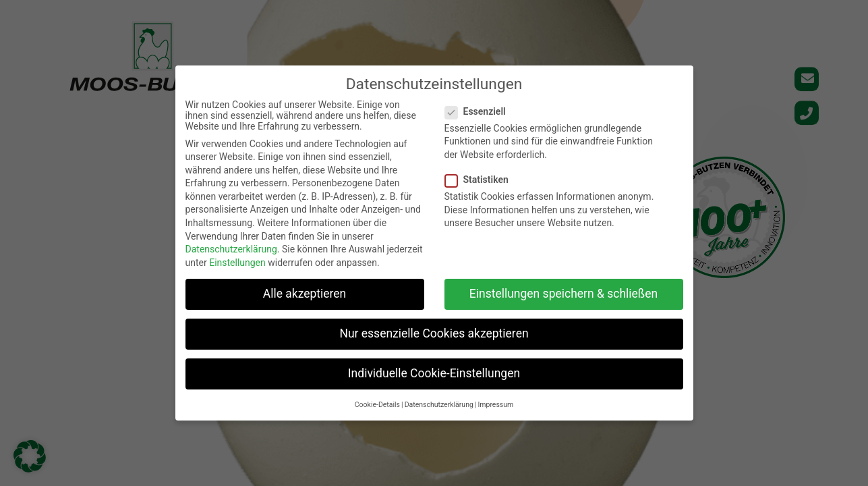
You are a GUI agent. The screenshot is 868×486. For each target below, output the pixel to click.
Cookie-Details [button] (377, 405)
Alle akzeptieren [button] (305, 294)
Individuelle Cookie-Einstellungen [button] (434, 373)
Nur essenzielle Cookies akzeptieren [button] (434, 333)
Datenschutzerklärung (231, 249)
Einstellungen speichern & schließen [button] (563, 294)
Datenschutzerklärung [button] (439, 405)
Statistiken (481, 180)
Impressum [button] (495, 405)
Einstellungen (237, 263)
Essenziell (480, 111)
